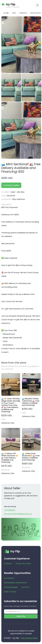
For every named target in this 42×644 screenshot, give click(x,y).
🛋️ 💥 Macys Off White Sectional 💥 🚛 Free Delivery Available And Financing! (10, 458)
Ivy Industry (9, 578)
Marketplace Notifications (15, 583)
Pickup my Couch (23, 564)
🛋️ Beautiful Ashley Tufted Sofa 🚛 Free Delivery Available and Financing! (31, 402)
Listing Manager (11, 587)
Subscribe (21, 616)
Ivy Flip (6, 13)
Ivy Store (25, 587)
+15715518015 (10, 510)
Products (8, 564)
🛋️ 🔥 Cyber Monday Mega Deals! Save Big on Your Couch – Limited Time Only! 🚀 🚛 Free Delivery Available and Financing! (11, 405)
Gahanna (23, 13)
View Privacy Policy (30, 638)
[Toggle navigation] (38, 5)
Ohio (14, 13)
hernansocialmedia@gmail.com (18, 514)
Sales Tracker (10, 592)
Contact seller (11, 185)
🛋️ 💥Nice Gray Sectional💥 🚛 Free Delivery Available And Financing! (31, 457)
